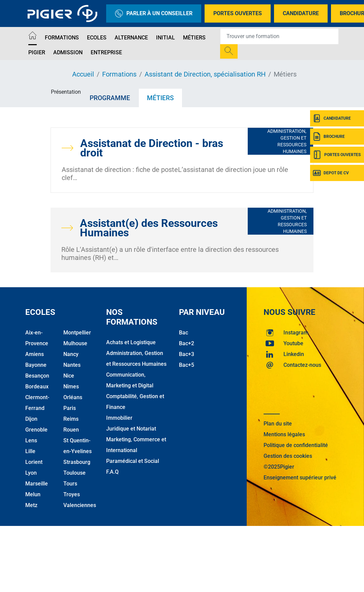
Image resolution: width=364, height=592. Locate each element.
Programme (110, 98)
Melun (33, 494)
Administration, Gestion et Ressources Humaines (287, 141)
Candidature (301, 13)
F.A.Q (112, 472)
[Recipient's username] (279, 36)
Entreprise (106, 52)
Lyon (31, 473)
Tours (70, 484)
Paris (70, 408)
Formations (62, 38)
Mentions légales (284, 434)
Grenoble (36, 430)
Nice (69, 376)
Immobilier (119, 418)
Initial (165, 38)
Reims (71, 419)
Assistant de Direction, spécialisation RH (205, 74)
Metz (31, 505)
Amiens (35, 354)
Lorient (34, 462)
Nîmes (71, 387)
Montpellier (77, 333)
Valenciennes (80, 505)
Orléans (73, 397)
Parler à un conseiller (154, 13)
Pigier (37, 52)
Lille (30, 451)
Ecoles (97, 38)
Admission (68, 52)
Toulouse (74, 473)
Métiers (194, 38)
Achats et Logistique (131, 342)
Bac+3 (187, 354)
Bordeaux (37, 387)
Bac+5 (187, 365)
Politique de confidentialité (296, 445)
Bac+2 (187, 343)
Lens (31, 440)
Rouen (71, 430)
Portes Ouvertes (238, 13)
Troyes (72, 494)
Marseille (37, 484)
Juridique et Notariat (131, 429)
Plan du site (278, 424)
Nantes (72, 365)
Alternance (131, 38)
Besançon (37, 376)
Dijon (31, 419)
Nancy (71, 354)
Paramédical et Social (133, 461)
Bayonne (36, 365)
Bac (184, 333)
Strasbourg (77, 462)
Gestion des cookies (288, 456)
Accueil (83, 74)
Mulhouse (75, 343)
